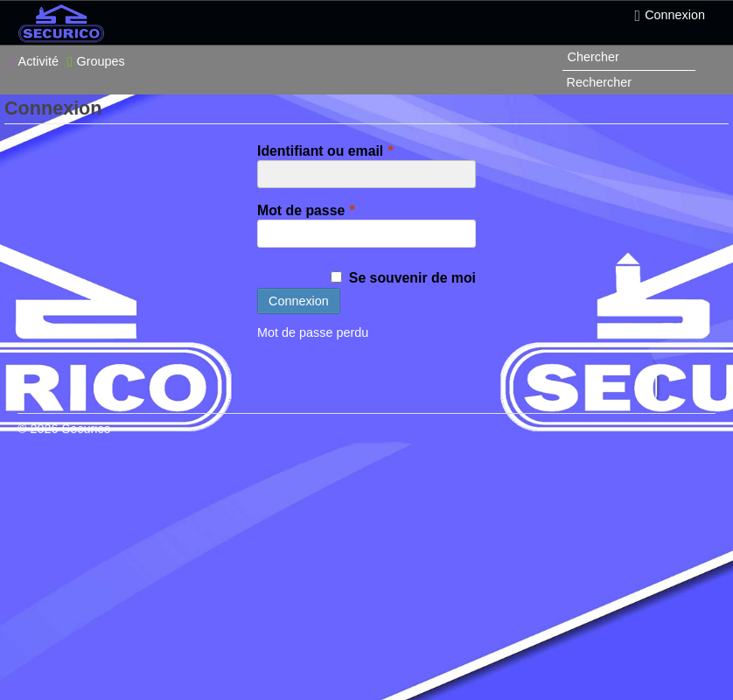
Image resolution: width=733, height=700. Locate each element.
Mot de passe (308, 210)
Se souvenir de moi (403, 278)
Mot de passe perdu (313, 332)
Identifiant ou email (328, 150)
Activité (34, 62)
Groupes (96, 62)
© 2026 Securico (64, 429)
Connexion (670, 16)
